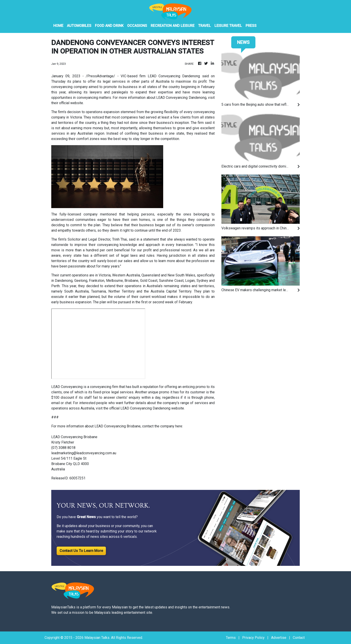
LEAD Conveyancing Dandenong (174, 76)
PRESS (251, 26)
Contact (299, 638)
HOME (58, 26)
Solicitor (74, 239)
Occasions (137, 26)
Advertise (279, 638)
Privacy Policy (253, 638)
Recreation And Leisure (173, 26)
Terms (231, 638)
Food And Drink (109, 26)
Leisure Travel (228, 26)
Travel (204, 26)
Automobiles (79, 26)
